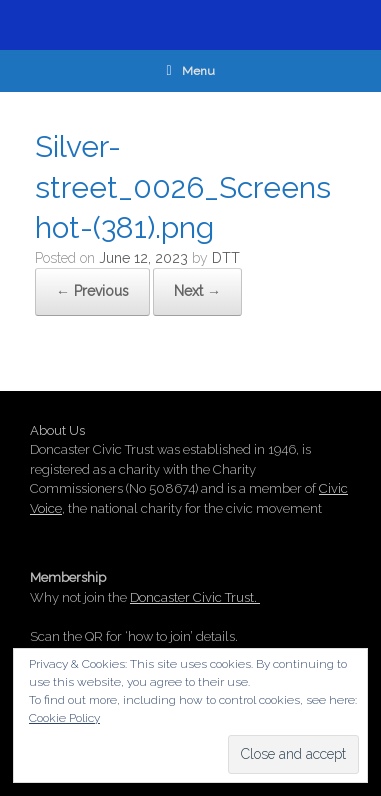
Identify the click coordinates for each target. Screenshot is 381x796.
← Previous (92, 291)
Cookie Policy (64, 718)
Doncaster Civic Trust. (195, 597)
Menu (190, 71)
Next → (197, 291)
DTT (226, 258)
